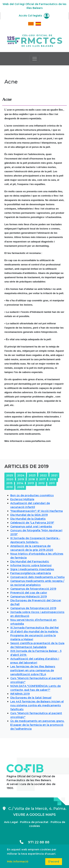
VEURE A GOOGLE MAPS (34, 815)
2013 (31, 483)
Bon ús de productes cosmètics (32, 495)
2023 (32, 475)
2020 (10, 479)
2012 (41, 483)
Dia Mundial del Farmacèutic (30, 562)
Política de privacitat (34, 822)
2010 (9, 487)
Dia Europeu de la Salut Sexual (31, 698)
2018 (32, 479)
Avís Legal (11, 822)
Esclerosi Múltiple (22, 499)
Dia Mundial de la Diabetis (28, 519)
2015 (9, 483)
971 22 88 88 (34, 842)
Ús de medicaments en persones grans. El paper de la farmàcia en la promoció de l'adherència (37, 725)
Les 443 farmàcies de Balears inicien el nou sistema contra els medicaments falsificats (37, 705)
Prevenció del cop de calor (29, 593)
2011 (52, 483)
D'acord (54, 862)
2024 (21, 475)
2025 (10, 475)
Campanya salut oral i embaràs (31, 527)
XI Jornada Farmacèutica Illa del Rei (34, 628)
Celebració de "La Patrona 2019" (32, 523)
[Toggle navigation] (35, 59)
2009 (21, 487)
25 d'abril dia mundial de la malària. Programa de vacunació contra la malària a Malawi (34, 635)
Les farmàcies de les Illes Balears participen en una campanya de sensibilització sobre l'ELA (33, 670)
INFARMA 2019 (20, 694)
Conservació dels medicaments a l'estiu (37, 577)
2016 (53, 479)
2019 (21, 479)
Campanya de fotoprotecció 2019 (33, 589)
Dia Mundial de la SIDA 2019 (29, 515)
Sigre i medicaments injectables (32, 569)
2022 (43, 475)
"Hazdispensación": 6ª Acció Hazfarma (37, 511)
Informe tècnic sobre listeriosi (31, 565)
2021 (54, 475)
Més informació (18, 862)
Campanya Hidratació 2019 (29, 597)
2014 (20, 483)
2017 (42, 479)
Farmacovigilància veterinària (31, 573)
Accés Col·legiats (34, 16)
